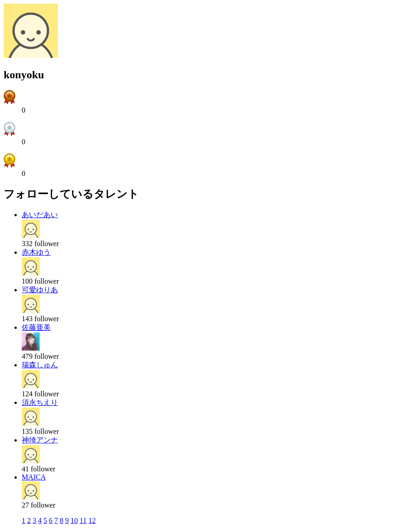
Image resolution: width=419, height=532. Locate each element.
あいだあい (40, 215)
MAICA (34, 477)
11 (83, 520)
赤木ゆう (36, 252)
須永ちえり (40, 402)
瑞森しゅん (40, 365)
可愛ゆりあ (40, 290)
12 (92, 520)
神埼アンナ (40, 440)
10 (74, 520)
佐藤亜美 (36, 327)
